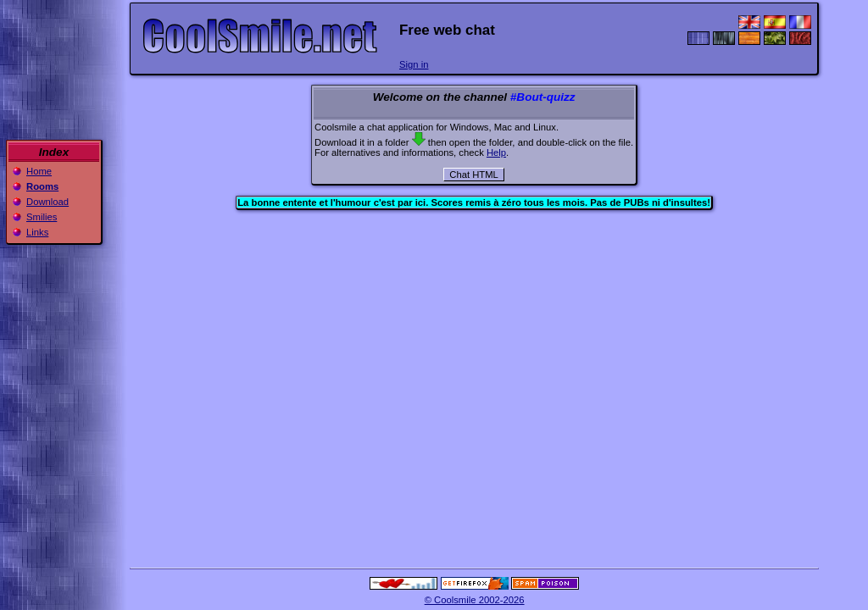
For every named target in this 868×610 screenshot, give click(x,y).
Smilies (42, 217)
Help (496, 152)
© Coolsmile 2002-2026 (475, 600)
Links (37, 232)
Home (39, 171)
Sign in (414, 64)
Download (47, 202)
